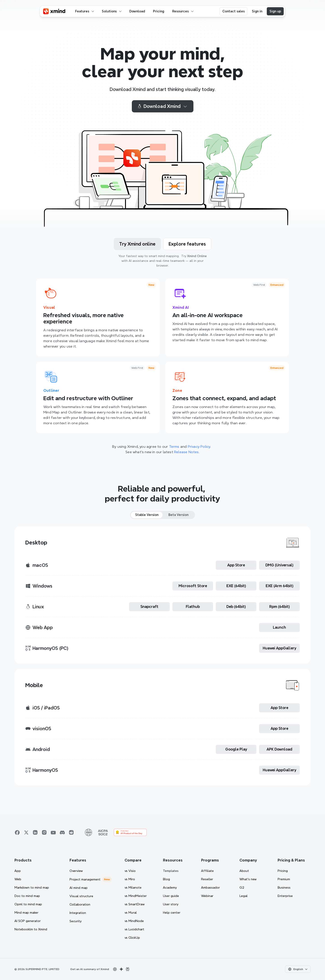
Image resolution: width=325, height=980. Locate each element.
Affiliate (207, 871)
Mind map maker (26, 913)
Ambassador (210, 887)
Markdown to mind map (32, 887)
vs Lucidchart (134, 929)
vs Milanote (133, 887)
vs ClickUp (132, 938)
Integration (78, 913)
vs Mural (131, 913)
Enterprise (285, 896)
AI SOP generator (28, 921)
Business (284, 887)
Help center (172, 913)
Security (75, 921)
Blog (166, 879)
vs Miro (130, 879)
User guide (171, 896)
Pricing (283, 871)
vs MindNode (134, 921)
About (244, 871)
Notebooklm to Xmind (31, 929)
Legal (244, 896)
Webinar (207, 896)
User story (171, 904)
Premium (284, 879)
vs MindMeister (136, 896)
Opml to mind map (28, 904)
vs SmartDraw (135, 904)
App (18, 871)
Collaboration (80, 904)
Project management (85, 879)
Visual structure (81, 896)
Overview (76, 871)
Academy (170, 887)
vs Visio (130, 871)
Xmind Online (197, 256)
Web (18, 879)
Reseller (207, 879)
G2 (242, 887)
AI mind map (79, 888)
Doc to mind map (27, 896)
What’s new (248, 879)
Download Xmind (163, 106)
